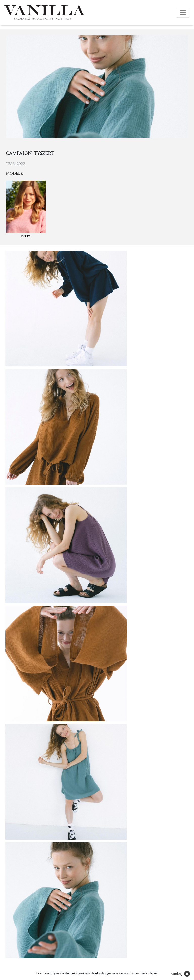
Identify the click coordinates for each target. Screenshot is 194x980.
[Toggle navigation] (183, 13)
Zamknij (176, 974)
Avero (26, 236)
